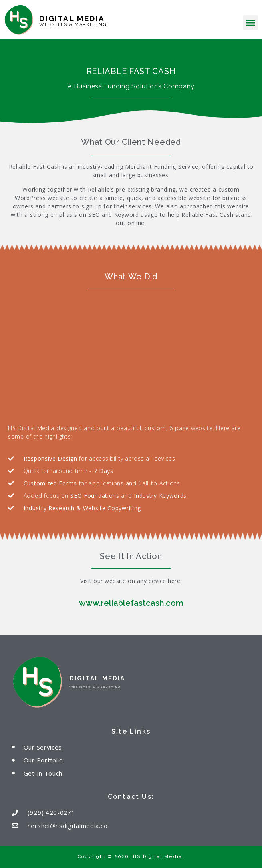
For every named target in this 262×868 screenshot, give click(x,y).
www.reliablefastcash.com (131, 603)
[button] (250, 23)
